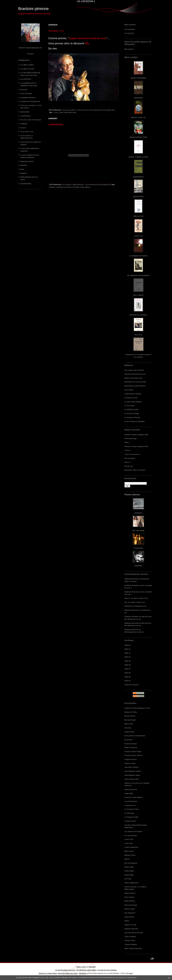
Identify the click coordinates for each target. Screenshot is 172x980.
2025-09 (128, 661)
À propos (30, 54)
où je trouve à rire (27, 131)
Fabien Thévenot (131, 747)
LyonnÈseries (25, 116)
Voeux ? (127, 462)
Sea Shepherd (130, 913)
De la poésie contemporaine (135, 736)
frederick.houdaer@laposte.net (30, 48)
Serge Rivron (129, 917)
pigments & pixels (27, 161)
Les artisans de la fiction (133, 831)
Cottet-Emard (129, 732)
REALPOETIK (130, 901)
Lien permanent (95, 110)
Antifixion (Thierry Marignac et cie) (137, 708)
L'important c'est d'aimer (64, 187)
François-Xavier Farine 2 (134, 755)
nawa (61, 112)
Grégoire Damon (131, 759)
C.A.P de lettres (26, 93)
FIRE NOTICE (138, 216)
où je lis (23, 128)
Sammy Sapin (130, 909)
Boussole (24, 89)
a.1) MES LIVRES (27, 65)
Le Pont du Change (132, 413)
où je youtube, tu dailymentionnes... (73, 185)
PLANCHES (138, 548)
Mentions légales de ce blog (68, 973)
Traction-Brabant (131, 944)
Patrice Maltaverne (131, 883)
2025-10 (128, 657)
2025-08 (128, 665)
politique (24, 173)
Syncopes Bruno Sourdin (134, 933)
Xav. (126, 602)
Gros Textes (129, 390)
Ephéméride (25, 112)
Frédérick (128, 606)
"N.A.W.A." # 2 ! (56, 31)
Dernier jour (129, 466)
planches (24, 165)
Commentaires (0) (108, 110)
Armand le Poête (131, 712)
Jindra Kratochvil (131, 789)
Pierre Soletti (129, 897)
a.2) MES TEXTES (27, 69)
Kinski (82, 187)
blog (131, 973)
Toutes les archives (132, 685)
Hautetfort (92, 967)
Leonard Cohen (130, 821)
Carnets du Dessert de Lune (135, 374)
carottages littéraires (28, 97)
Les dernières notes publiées (86, 970)
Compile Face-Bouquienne (30, 101)
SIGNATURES (26, 184)
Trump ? (128, 450)
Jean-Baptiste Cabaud (133, 771)
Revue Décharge (131, 905)
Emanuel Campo (131, 744)
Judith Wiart (129, 793)
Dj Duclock (128, 740)
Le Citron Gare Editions (133, 402)
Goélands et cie (140, 606)
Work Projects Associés (133, 948)
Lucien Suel (129, 839)
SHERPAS (138, 566)
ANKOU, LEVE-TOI (138, 117)
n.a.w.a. (56, 112)
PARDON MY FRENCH (138, 315)
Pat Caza (128, 879)
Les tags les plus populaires (107, 970)
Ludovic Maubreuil (131, 847)
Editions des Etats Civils (133, 378)
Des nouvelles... (130, 458)
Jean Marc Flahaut (131, 767)
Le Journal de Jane (132, 809)
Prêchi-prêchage (131, 438)
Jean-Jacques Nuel (132, 779)
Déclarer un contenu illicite (48, 973)
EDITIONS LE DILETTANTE (135, 386)
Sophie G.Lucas (130, 925)
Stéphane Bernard (131, 579)
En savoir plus (131, 978)
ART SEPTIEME (138, 530)
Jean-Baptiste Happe (132, 775)
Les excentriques (131, 835)
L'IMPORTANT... (56, 124)
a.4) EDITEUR (26, 79)
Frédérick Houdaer (131, 585)
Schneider (76, 187)
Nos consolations (131, 863)
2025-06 (128, 673)
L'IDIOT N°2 (138, 236)
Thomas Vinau (130, 940)
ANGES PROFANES (138, 78)
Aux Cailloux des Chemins (134, 370)
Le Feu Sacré (130, 406)
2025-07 (128, 669)
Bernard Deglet (130, 720)
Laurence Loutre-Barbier (134, 797)
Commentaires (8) (104, 185)
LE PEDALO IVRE (131, 410)
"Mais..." (128, 442)
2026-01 (128, 645)
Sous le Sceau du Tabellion (135, 421)
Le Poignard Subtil (131, 817)
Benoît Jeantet (130, 716)
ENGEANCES (138, 177)
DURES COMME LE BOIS (138, 157)
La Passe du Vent (131, 398)
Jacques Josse (130, 763)
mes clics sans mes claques (31, 120)
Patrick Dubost (130, 893)
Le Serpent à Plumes (132, 417)
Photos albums (132, 494)
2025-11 (128, 653)
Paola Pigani (129, 871)
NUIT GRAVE (138, 295)
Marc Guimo (129, 851)
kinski (66, 112)
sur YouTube (129, 33)
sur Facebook (130, 29)
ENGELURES (138, 196)
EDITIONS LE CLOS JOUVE (135, 382)
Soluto (127, 921)
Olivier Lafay (129, 867)
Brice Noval (129, 724)
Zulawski (52, 187)
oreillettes (24, 124)
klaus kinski (72, 112)
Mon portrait (129, 49)
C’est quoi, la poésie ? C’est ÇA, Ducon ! (75, 110)
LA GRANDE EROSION (138, 256)
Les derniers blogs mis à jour (65, 970)
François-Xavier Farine (133, 751)
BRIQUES (138, 513)
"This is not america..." (133, 454)
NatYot (127, 859)
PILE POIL (138, 335)
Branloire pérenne (34, 9)
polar (22, 169)
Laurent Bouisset (131, 801)
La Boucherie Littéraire (133, 394)
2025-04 (128, 681)
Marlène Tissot (130, 855)
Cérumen (128, 728)
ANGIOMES (138, 98)
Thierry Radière (130, 937)
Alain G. (127, 598)
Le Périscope (129, 813)
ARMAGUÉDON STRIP (138, 137)
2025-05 (128, 677)
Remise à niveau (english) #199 (136, 435)
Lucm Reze (129, 843)
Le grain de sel (130, 805)
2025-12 (128, 649)
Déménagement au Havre (134, 632)
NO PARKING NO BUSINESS (138, 275)
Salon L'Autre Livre (141, 598)
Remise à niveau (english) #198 (136, 446)
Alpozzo (88, 187)
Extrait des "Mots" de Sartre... (135, 470)
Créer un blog (81, 967)
